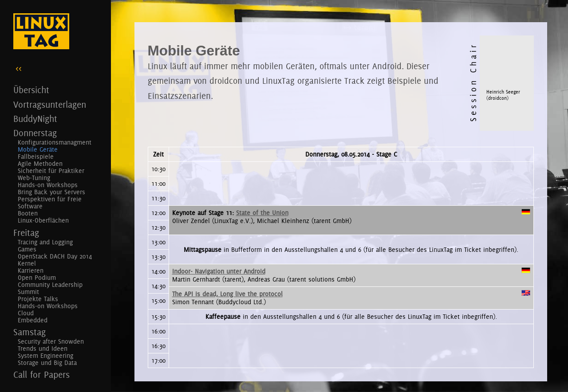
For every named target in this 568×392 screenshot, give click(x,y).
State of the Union (262, 213)
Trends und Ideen (43, 349)
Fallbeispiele (36, 157)
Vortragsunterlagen (50, 104)
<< (19, 68)
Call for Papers (41, 374)
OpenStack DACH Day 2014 (55, 256)
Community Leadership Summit (50, 288)
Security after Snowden (51, 341)
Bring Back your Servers (51, 192)
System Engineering (45, 356)
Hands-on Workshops (48, 185)
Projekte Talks (38, 299)
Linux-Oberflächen (43, 220)
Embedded (33, 320)
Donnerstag (35, 133)
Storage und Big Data (47, 363)
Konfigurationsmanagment (55, 142)
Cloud (26, 313)
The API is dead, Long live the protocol (227, 294)
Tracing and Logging (45, 242)
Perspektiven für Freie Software (50, 203)
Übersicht (31, 90)
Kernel (27, 263)
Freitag (26, 233)
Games (27, 249)
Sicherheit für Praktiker (51, 171)
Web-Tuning (34, 178)
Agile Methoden (40, 164)
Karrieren (31, 270)
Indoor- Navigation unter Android (219, 271)
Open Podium (37, 278)
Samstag (30, 332)
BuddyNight (35, 119)
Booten (28, 213)
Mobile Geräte (38, 149)
